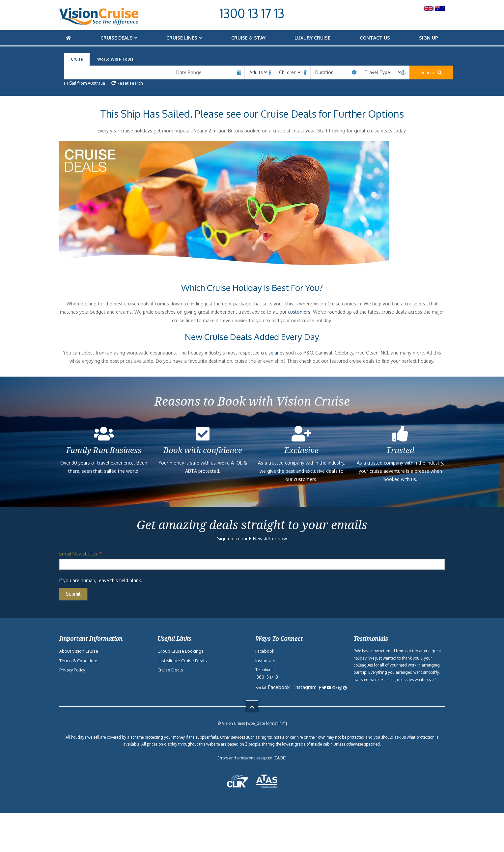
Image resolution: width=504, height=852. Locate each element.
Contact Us (375, 38)
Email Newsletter (81, 554)
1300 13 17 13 (252, 13)
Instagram (265, 661)
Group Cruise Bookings (181, 651)
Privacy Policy (72, 670)
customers (299, 312)
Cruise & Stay (248, 38)
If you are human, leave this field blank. (101, 580)
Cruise (77, 59)
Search (417, 72)
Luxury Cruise (312, 38)
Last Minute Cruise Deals (182, 661)
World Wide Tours (115, 59)
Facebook (265, 651)
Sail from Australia (85, 83)
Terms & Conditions (79, 661)
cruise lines (273, 353)
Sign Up (429, 38)
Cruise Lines (182, 38)
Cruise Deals (117, 38)
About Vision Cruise (79, 651)
